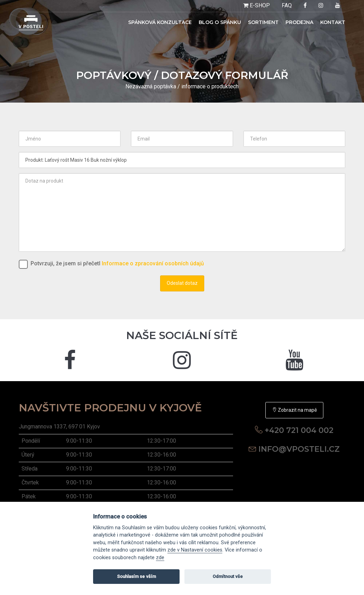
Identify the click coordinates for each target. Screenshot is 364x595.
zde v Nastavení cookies (195, 550)
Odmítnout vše (228, 576)
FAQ (287, 5)
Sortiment (263, 22)
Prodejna (299, 22)
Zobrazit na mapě (294, 410)
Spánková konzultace (160, 22)
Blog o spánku (220, 22)
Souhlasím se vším (136, 576)
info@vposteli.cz (299, 449)
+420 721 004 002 (299, 430)
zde (160, 558)
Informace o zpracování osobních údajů (153, 263)
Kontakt (333, 22)
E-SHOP (257, 5)
